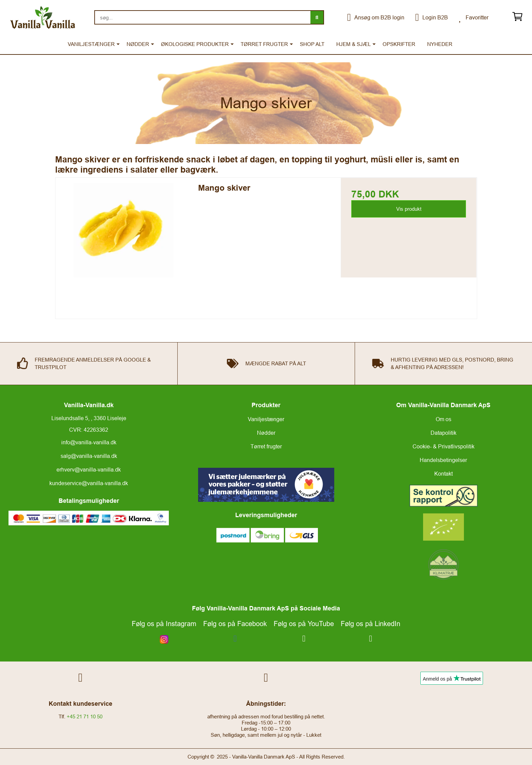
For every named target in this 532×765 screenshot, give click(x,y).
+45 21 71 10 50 (85, 716)
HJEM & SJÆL (353, 44)
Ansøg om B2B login (376, 17)
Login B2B (432, 17)
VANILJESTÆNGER (91, 44)
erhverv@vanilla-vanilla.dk (89, 469)
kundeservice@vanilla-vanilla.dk (89, 483)
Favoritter (474, 17)
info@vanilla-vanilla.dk (89, 442)
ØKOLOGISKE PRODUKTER (195, 44)
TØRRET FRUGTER (264, 44)
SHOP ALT (312, 44)
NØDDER (138, 44)
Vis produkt (409, 209)
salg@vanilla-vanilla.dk (89, 456)
